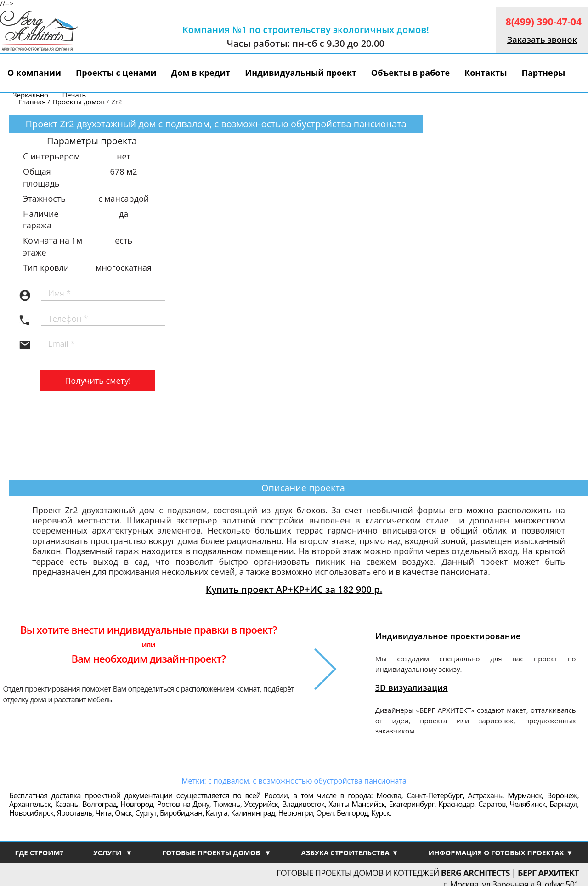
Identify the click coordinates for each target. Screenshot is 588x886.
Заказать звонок (542, 40)
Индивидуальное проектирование (448, 636)
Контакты (486, 73)
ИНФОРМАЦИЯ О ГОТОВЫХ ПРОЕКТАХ (501, 852)
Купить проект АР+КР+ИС (294, 589)
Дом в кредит (201, 73)
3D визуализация (412, 687)
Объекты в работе (410, 73)
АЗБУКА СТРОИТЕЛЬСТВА (350, 852)
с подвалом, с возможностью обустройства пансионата (307, 781)
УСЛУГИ (113, 852)
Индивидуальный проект (301, 73)
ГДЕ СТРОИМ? (39, 852)
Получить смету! (98, 381)
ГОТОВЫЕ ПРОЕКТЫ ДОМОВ (217, 852)
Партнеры (543, 73)
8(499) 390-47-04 (544, 22)
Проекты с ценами (116, 73)
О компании (34, 73)
